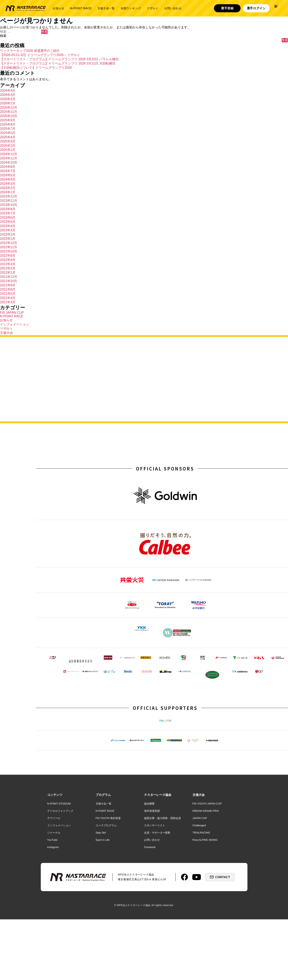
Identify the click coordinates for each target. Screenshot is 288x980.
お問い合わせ (173, 8)
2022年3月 (8, 264)
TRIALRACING (201, 899)
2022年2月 (8, 268)
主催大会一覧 (106, 8)
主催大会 (6, 333)
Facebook (150, 913)
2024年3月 (8, 184)
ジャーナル (54, 899)
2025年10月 (9, 116)
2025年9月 (8, 120)
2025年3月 (8, 141)
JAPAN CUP (200, 884)
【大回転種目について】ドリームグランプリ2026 (36, 68)
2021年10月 (9, 281)
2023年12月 (9, 196)
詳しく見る (245, 398)
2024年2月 (8, 188)
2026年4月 (8, 91)
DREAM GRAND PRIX (206, 877)
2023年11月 (9, 201)
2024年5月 (8, 175)
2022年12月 (9, 243)
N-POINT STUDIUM (59, 869)
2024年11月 (9, 158)
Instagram (53, 913)
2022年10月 (9, 251)
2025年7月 (8, 129)
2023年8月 (8, 209)
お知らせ (58, 8)
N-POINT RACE (81, 8)
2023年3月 (8, 230)
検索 (3, 36)
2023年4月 (8, 226)
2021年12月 (9, 277)
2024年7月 (8, 171)
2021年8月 (8, 289)
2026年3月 (8, 95)
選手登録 (227, 8)
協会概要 (149, 869)
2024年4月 (8, 179)
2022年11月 (9, 247)
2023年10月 (9, 205)
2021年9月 (8, 285)
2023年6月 (8, 217)
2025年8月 (8, 124)
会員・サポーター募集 (157, 899)
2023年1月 (8, 239)
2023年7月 (8, 213)
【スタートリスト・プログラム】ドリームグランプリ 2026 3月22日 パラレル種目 (59, 59)
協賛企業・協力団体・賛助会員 (162, 884)
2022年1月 (8, 273)
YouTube (52, 906)
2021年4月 (8, 298)
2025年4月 (8, 137)
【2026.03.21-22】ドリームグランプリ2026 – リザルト (40, 55)
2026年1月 (8, 103)
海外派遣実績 (152, 877)
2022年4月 (8, 260)
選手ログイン (256, 8)
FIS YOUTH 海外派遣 (108, 884)
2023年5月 (8, 222)
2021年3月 (8, 302)
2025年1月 (8, 150)
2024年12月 (9, 154)
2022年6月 (8, 256)
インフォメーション (15, 324)
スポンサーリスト (155, 891)
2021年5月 (8, 294)
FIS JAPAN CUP (12, 313)
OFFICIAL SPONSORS (165, 470)
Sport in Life (103, 906)
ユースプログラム (106, 891)
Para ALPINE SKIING (205, 906)
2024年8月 (8, 167)
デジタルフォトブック (60, 877)
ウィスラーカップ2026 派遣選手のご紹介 (30, 51)
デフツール (54, 884)
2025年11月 (9, 112)
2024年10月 (9, 162)
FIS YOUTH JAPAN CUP (207, 869)
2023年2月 (8, 234)
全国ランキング (131, 8)
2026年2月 (8, 99)
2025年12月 (9, 107)
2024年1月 (8, 192)
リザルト (152, 8)
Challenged (199, 891)
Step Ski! (101, 899)
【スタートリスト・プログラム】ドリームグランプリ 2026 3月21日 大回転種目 (58, 63)
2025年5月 (8, 133)
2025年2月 (8, 146)
